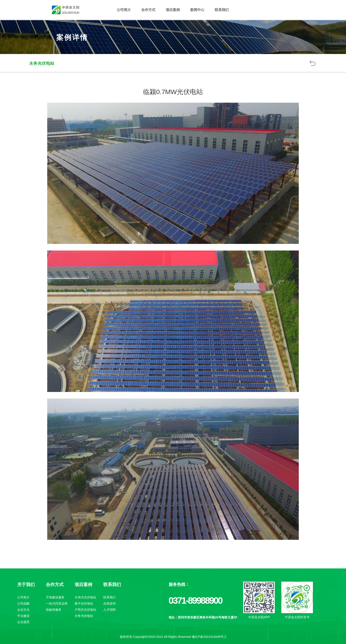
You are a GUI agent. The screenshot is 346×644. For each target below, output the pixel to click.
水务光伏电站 (84, 616)
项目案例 (173, 10)
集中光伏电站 (84, 603)
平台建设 (23, 616)
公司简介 (124, 10)
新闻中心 (197, 10)
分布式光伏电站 (85, 597)
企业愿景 (23, 622)
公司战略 (23, 603)
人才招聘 (109, 610)
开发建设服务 (55, 597)
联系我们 (222, 10)
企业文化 (23, 610)
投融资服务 (54, 610)
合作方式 (148, 10)
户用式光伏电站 (85, 610)
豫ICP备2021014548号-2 (209, 637)
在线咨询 (109, 603)
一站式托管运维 (57, 603)
